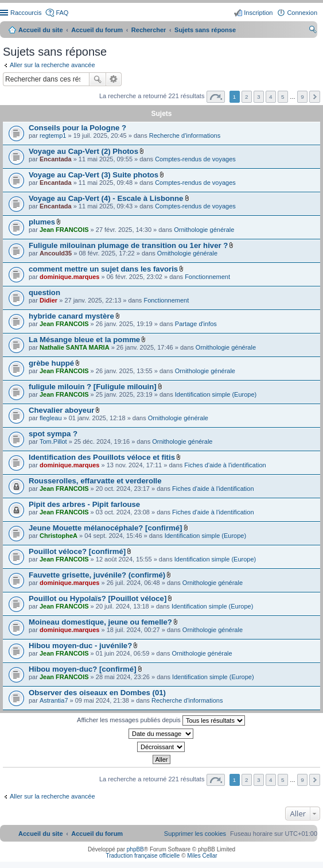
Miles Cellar (202, 856)
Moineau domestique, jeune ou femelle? (100, 622)
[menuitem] (195, 834)
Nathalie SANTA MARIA (75, 347)
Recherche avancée (114, 79)
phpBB (135, 849)
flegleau (51, 418)
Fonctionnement (207, 277)
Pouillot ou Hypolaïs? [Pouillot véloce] (98, 598)
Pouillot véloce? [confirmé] (77, 551)
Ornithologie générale (204, 230)
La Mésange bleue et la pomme (84, 340)
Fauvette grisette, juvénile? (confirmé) (97, 575)
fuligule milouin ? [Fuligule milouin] (93, 387)
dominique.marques (70, 277)
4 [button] (271, 97)
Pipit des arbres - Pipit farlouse (84, 504)
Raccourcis (26, 13)
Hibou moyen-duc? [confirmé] (83, 669)
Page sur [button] (216, 97)
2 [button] (247, 97)
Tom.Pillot (53, 441)
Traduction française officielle (143, 856)
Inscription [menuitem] (258, 13)
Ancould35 (56, 253)
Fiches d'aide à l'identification (225, 465)
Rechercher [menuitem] (313, 31)
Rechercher (98, 79)
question (44, 292)
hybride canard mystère (71, 316)
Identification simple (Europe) (216, 394)
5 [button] (283, 97)
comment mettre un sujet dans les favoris (103, 269)
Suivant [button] (315, 97)
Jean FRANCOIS (64, 230)
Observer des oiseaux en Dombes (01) (97, 693)
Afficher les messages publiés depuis (161, 720)
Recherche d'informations (185, 135)
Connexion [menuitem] (302, 13)
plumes (42, 222)
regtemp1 (53, 135)
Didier (48, 300)
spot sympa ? (53, 434)
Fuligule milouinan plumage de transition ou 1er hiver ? (128, 245)
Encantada (56, 159)
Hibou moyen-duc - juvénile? (80, 646)
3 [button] (259, 97)
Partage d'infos (196, 324)
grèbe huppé (51, 363)
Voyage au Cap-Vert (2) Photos (83, 151)
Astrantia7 (54, 700)
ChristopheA (59, 536)
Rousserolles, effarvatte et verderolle (95, 481)
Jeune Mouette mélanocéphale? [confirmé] (105, 528)
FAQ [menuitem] (62, 13)
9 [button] (302, 97)
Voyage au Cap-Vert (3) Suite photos (94, 175)
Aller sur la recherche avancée (52, 65)
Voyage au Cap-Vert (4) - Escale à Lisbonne (106, 198)
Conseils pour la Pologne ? (77, 128)
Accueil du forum (97, 30)
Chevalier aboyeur (61, 410)
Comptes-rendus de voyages (195, 159)
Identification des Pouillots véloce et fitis (102, 457)
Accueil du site (41, 30)
